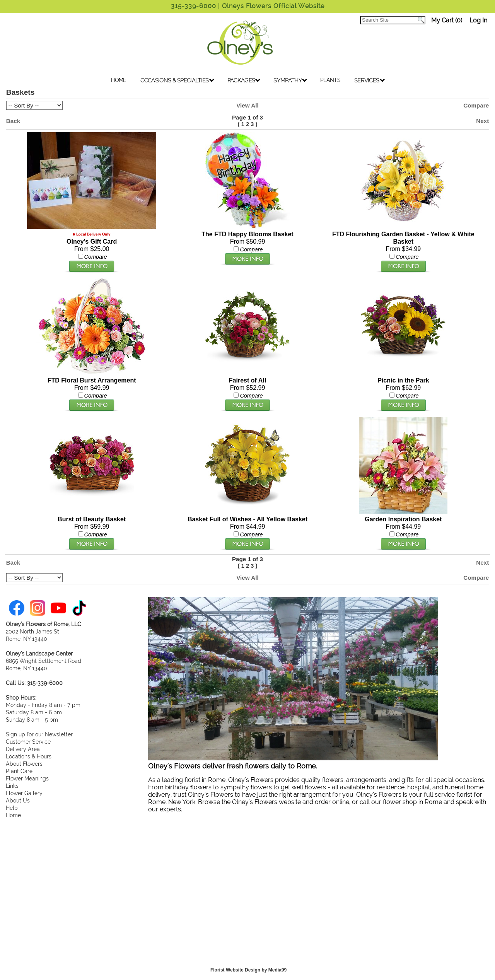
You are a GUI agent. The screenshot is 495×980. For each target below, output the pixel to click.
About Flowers (24, 764)
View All (247, 105)
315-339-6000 (194, 6)
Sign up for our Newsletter (39, 734)
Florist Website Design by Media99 (248, 970)
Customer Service (28, 742)
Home (13, 815)
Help (12, 808)
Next (482, 121)
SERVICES (370, 80)
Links (12, 786)
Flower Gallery (24, 793)
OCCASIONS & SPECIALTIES (177, 80)
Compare (476, 105)
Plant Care (19, 771)
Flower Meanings (27, 778)
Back (13, 121)
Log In (478, 20)
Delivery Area (23, 749)
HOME (119, 80)
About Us (18, 800)
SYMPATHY (290, 80)
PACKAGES (244, 80)
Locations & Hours (29, 756)
